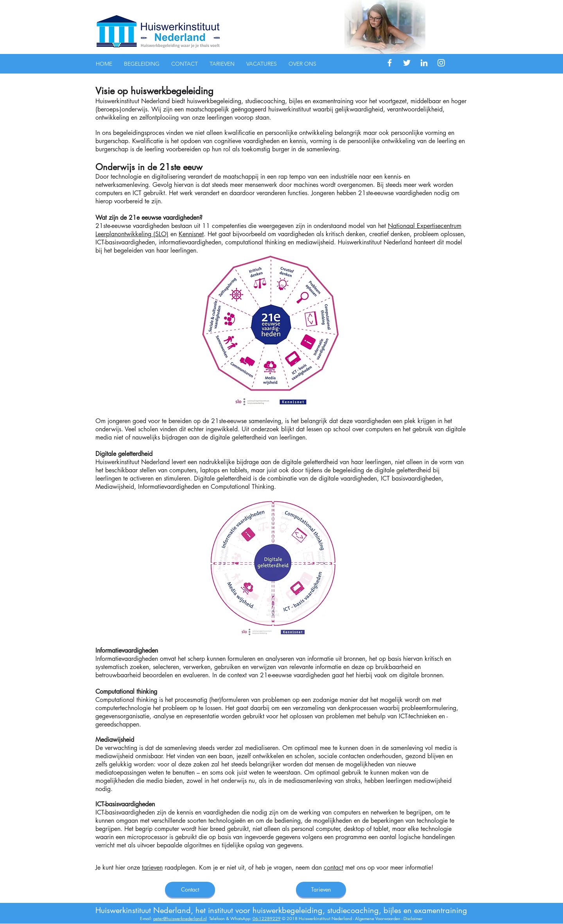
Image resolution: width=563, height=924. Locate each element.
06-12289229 (267, 918)
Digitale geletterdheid (124, 454)
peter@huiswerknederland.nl (180, 918)
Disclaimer (413, 918)
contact (333, 867)
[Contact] (190, 890)
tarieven (152, 867)
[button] (142, 64)
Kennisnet (191, 234)
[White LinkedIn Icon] (424, 63)
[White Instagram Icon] (441, 63)
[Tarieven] (321, 890)
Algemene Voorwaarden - (379, 918)
